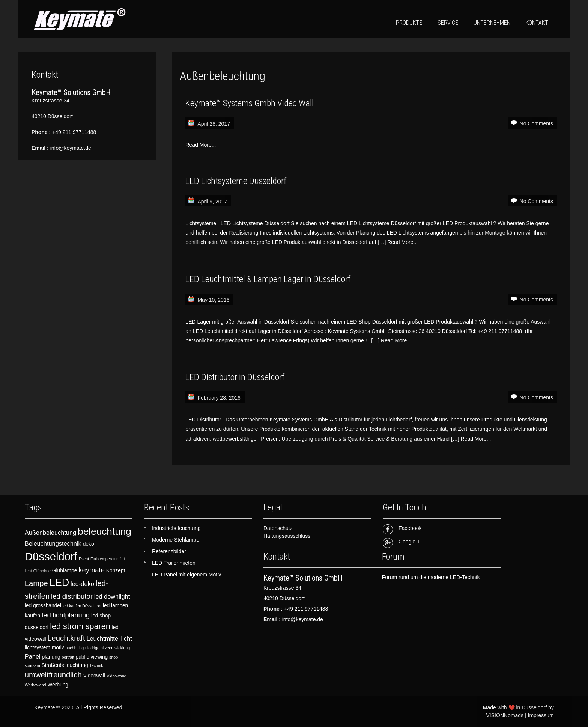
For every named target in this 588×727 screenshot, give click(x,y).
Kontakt (537, 23)
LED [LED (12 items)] (59, 583)
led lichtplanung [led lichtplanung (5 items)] (66, 615)
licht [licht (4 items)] (127, 638)
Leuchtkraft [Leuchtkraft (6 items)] (66, 638)
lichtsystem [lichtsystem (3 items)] (38, 648)
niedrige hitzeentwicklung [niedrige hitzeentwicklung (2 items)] (108, 648)
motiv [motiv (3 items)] (58, 648)
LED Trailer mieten (174, 563)
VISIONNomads (505, 715)
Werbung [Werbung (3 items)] (58, 685)
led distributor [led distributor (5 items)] (72, 596)
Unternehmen (492, 23)
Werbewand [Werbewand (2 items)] (35, 685)
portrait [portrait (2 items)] (68, 657)
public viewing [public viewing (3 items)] (92, 657)
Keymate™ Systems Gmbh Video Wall (250, 103)
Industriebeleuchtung (176, 528)
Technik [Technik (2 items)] (96, 665)
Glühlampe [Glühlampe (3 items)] (65, 571)
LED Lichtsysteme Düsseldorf (236, 181)
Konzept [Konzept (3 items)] (116, 571)
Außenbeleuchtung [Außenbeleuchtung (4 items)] (50, 533)
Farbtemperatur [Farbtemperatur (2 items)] (104, 559)
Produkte (409, 23)
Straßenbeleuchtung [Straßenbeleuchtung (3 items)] (65, 665)
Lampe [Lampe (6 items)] (36, 583)
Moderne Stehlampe (176, 540)
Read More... (201, 145)
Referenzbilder (169, 551)
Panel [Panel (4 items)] (33, 656)
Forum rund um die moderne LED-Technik (431, 577)
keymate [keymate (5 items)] (92, 570)
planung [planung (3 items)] (51, 657)
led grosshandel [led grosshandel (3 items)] (43, 606)
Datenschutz (278, 528)
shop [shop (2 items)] (114, 657)
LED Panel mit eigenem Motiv (186, 575)
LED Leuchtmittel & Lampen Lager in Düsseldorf (268, 279)
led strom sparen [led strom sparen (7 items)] (80, 626)
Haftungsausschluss (287, 536)
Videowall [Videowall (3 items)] (94, 676)
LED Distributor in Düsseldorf (235, 377)
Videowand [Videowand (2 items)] (117, 676)
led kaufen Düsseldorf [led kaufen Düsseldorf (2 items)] (82, 606)
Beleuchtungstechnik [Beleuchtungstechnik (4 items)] (53, 543)
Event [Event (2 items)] (84, 559)
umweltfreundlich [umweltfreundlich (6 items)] (53, 675)
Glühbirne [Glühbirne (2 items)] (42, 571)
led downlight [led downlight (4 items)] (112, 596)
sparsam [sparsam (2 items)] (32, 665)
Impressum (541, 715)
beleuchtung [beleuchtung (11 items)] (105, 531)
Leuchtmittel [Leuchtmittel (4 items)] (103, 638)
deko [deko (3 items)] (89, 544)
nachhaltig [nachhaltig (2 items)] (75, 648)
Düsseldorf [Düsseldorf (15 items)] (51, 556)
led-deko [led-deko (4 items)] (82, 584)
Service (448, 23)
